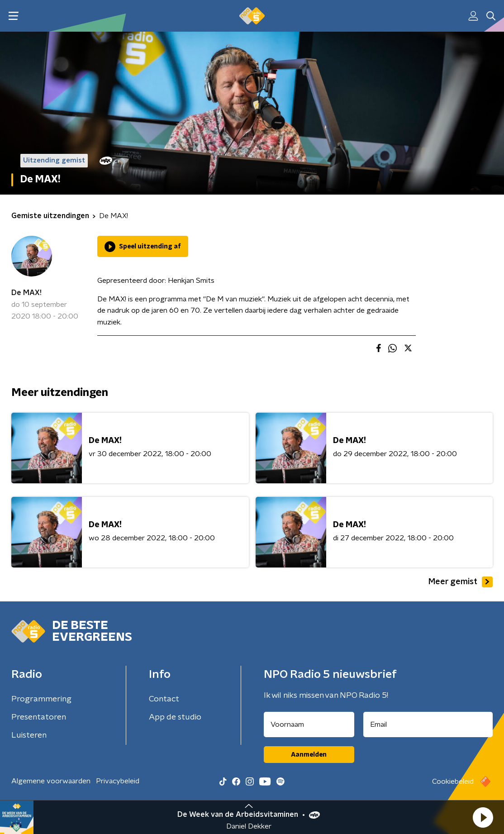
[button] (483, 817)
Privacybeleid (118, 781)
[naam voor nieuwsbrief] (309, 724)
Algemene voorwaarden (51, 781)
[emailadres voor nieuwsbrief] (428, 724)
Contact (164, 699)
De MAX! (26, 293)
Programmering (41, 699)
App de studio (175, 717)
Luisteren (29, 735)
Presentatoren (39, 717)
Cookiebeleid (453, 782)
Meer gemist (461, 582)
